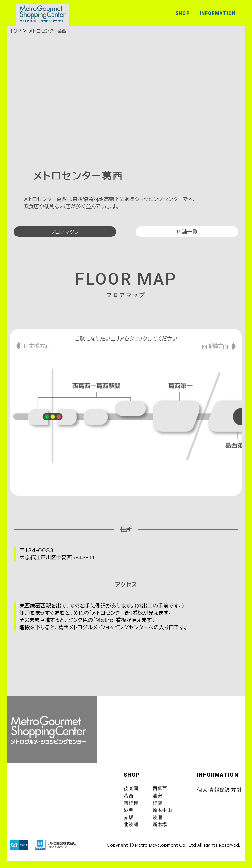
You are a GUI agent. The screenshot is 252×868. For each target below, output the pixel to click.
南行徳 (131, 803)
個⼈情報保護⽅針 (220, 790)
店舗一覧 (187, 232)
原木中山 (162, 810)
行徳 (157, 803)
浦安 (157, 796)
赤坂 (129, 817)
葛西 (129, 796)
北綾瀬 (131, 824)
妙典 (129, 810)
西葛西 (160, 788)
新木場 (160, 824)
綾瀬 (157, 817)
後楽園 (131, 788)
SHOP (182, 13)
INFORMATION (218, 13)
